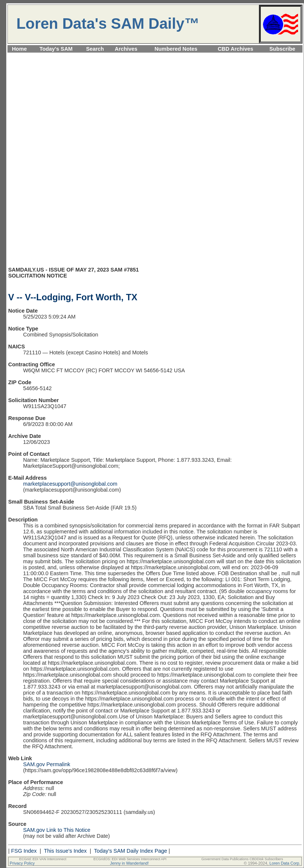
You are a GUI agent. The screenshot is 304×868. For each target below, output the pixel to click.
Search (95, 49)
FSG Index (24, 851)
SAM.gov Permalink (47, 764)
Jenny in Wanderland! (129, 863)
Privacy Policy (22, 863)
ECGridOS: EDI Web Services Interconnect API (130, 859)
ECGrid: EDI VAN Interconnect (43, 859)
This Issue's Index (65, 851)
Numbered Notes (176, 49)
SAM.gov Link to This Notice (57, 830)
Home (19, 49)
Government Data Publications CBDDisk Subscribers (242, 859)
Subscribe (282, 49)
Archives (126, 49)
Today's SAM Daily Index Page (130, 851)
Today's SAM (56, 49)
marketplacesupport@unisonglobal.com (70, 484)
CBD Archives (235, 49)
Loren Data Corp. (285, 863)
